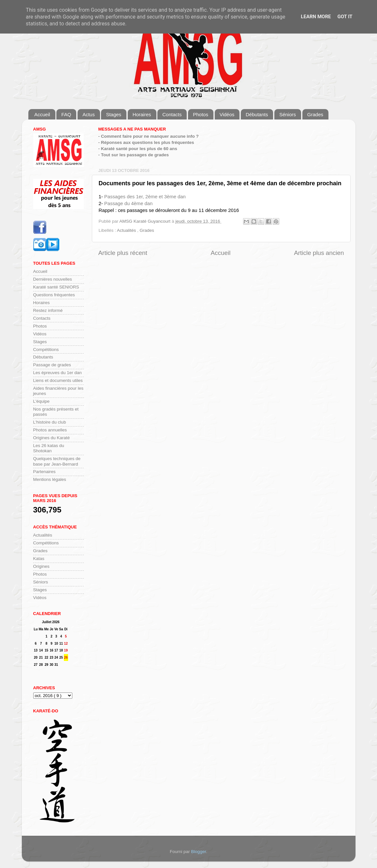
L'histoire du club (50, 422)
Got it (345, 17)
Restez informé (48, 310)
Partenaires (44, 472)
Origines (41, 566)
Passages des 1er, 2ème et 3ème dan (145, 197)
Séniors (288, 114)
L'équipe (42, 401)
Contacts (172, 114)
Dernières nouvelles (53, 279)
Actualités (127, 230)
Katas (39, 559)
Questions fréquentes (54, 295)
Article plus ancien (319, 253)
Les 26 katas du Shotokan (49, 448)
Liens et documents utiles (58, 380)
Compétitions (46, 350)
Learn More (316, 17)
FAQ (66, 114)
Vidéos (227, 114)
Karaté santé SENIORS (56, 287)
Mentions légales (50, 479)
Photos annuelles (50, 430)
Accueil (42, 114)
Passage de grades (52, 365)
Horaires (142, 114)
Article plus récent (123, 253)
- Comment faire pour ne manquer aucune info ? (149, 136)
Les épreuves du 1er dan (58, 373)
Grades (315, 114)
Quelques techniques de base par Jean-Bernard (57, 461)
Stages (114, 114)
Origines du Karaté (52, 438)
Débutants (257, 114)
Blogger (198, 852)
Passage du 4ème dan (129, 203)
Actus (89, 114)
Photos (201, 114)
